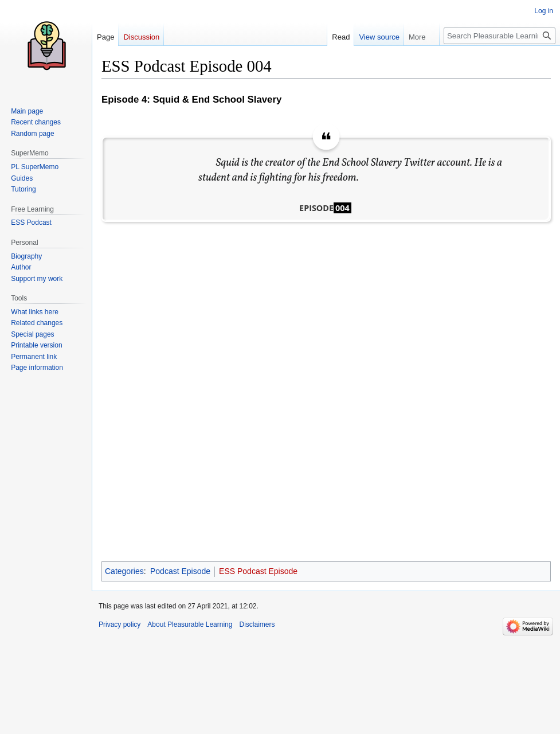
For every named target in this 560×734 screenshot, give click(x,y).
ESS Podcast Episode (258, 571)
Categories (124, 571)
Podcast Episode (180, 571)
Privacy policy (120, 624)
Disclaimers (257, 624)
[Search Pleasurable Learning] (500, 36)
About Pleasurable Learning (190, 624)
